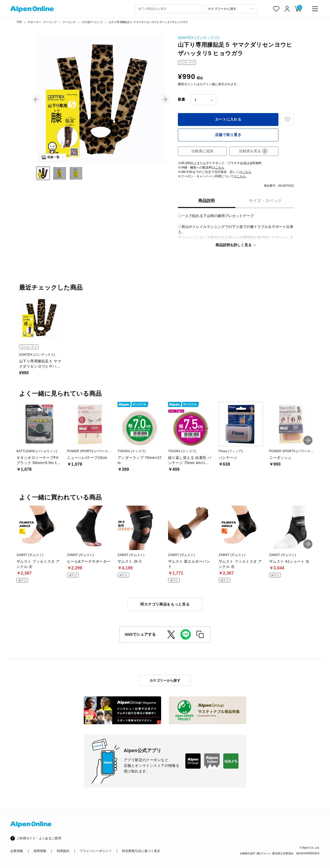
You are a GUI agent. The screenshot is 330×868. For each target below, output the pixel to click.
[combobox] (169, 9)
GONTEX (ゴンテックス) (199, 38)
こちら (220, 168)
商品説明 (207, 201)
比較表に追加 (202, 151)
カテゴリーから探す (165, 680)
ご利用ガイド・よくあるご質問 (39, 838)
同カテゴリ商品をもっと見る (165, 604)
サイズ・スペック (265, 201)
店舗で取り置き (228, 135)
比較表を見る (254, 151)
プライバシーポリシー (96, 851)
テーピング (69, 22)
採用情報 (40, 851)
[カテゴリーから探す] (230, 9)
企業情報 (17, 851)
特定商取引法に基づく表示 (141, 851)
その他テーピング (92, 22)
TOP (19, 22)
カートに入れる (228, 119)
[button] (36, 99)
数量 (181, 99)
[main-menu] (315, 9)
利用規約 (63, 851)
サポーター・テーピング (42, 22)
